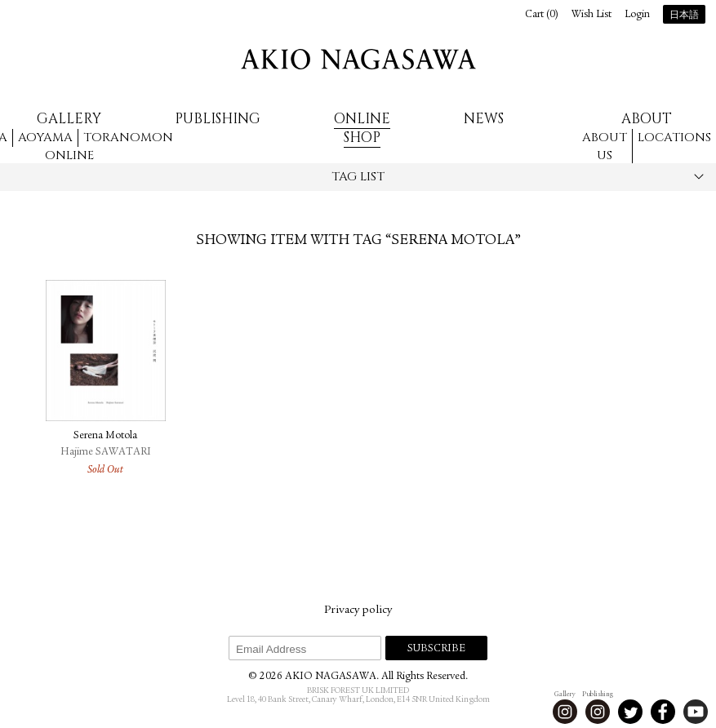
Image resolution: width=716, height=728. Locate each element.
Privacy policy (358, 610)
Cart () (542, 15)
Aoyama (45, 138)
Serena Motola (105, 436)
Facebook (663, 712)
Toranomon (128, 138)
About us (605, 147)
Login (637, 15)
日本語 (684, 16)
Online (69, 155)
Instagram (565, 712)
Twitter (630, 712)
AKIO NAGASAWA (358, 59)
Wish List (591, 15)
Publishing (218, 119)
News (484, 119)
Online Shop (362, 128)
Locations (674, 138)
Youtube (696, 712)
